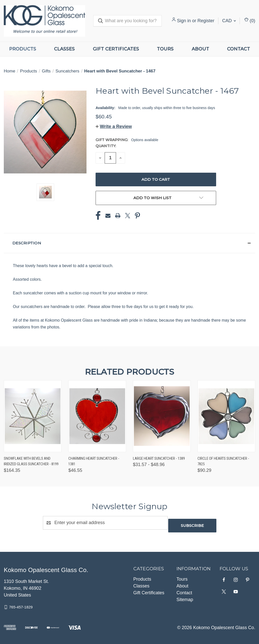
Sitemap (185, 597)
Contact (238, 49)
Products (23, 49)
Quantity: (106, 146)
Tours (165, 49)
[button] (114, 126)
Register (206, 21)
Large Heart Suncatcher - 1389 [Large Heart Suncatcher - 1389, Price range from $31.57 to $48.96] (159, 458)
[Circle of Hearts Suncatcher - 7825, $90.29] (226, 416)
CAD (229, 21)
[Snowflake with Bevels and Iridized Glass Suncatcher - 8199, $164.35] (33, 416)
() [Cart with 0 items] (250, 20)
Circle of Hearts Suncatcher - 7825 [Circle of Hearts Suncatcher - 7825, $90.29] (223, 461)
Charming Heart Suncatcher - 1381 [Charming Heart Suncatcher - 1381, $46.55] (94, 461)
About (200, 49)
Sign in (184, 21)
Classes (64, 49)
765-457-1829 (21, 604)
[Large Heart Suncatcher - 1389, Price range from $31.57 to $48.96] (162, 416)
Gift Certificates (116, 49)
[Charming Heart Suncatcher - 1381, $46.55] (97, 416)
